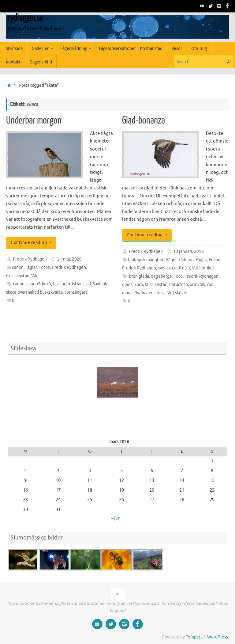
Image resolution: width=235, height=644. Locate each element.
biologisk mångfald (146, 260)
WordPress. (218, 637)
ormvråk (198, 285)
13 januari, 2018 (188, 252)
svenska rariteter (174, 268)
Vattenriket (203, 268)
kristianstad (80, 284)
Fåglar (31, 267)
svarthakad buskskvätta (40, 292)
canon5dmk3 (39, 284)
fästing (60, 284)
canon (18, 267)
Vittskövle (177, 293)
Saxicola (101, 284)
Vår (34, 276)
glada (127, 285)
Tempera (194, 637)
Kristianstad (18, 276)
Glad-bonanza (144, 120)
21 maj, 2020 (69, 259)
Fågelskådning (180, 260)
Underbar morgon (34, 120)
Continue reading (32, 243)
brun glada (139, 276)
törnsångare (76, 292)
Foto (178, 276)
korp (139, 285)
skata (11, 292)
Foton (44, 267)
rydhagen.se (25, 18)
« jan (116, 518)
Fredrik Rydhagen (30, 259)
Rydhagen (144, 293)
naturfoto (179, 285)
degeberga (161, 276)
